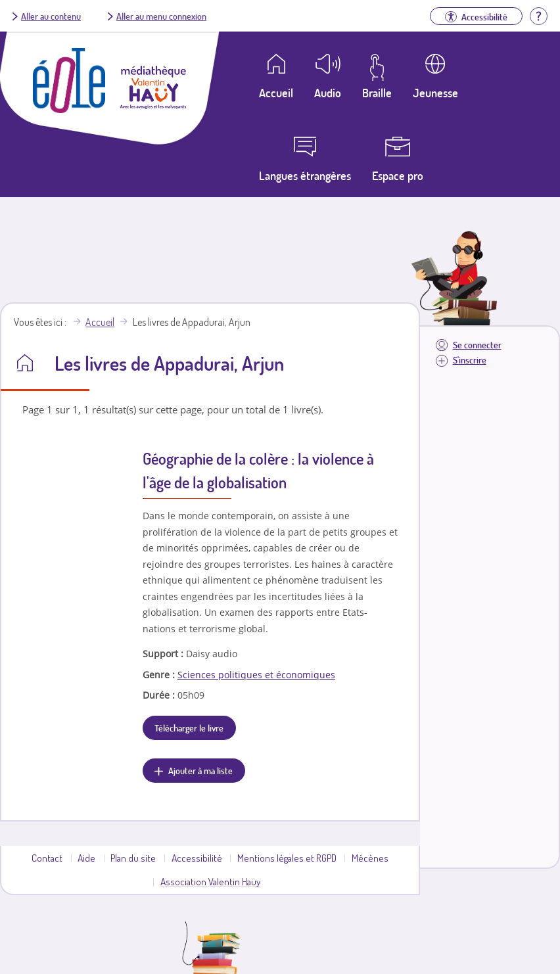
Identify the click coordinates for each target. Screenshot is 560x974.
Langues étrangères (305, 175)
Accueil (100, 322)
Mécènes (370, 858)
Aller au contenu (51, 16)
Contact (47, 858)
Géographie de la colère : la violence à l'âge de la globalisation (258, 470)
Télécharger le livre (189, 728)
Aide (86, 858)
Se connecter (477, 345)
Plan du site (133, 858)
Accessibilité (197, 858)
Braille (377, 93)
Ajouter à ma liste (200, 770)
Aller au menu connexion (161, 16)
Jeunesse (435, 93)
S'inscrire (470, 360)
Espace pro (398, 175)
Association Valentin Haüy (210, 881)
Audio (328, 93)
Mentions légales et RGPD (287, 858)
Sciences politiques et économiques (256, 675)
